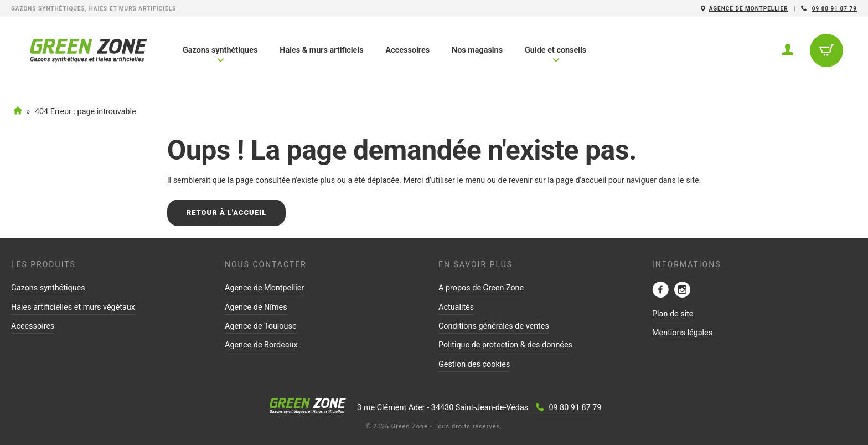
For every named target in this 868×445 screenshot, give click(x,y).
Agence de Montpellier (264, 288)
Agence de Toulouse (261, 326)
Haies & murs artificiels (321, 50)
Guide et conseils (556, 54)
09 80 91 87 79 (835, 9)
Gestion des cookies (474, 364)
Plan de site (673, 314)
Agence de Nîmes (256, 307)
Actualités (456, 307)
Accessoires (408, 50)
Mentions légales (682, 333)
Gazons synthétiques (220, 54)
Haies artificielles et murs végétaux (73, 307)
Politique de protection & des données (505, 345)
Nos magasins (477, 50)
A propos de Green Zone (481, 288)
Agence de (749, 9)
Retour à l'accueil (226, 213)
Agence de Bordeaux (261, 345)
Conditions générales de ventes (494, 326)
